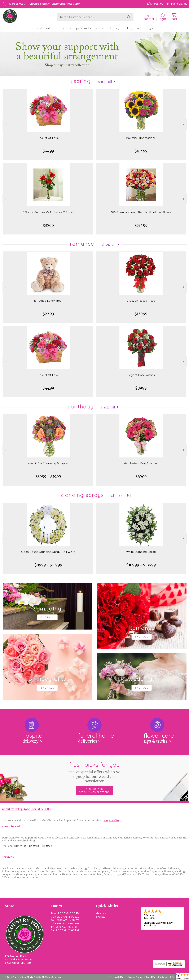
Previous (5, 124)
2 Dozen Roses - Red (141, 301)
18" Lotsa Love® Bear (48, 301)
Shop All (105, 82)
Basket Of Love (48, 138)
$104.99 (141, 151)
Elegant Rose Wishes (141, 375)
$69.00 (141, 477)
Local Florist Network (157, 977)
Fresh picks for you (95, 772)
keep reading (112, 820)
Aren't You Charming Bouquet (48, 463)
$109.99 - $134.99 (141, 565)
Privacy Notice (135, 977)
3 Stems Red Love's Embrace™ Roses (48, 212)
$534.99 (141, 226)
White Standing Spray (141, 552)
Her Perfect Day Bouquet (141, 463)
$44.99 (48, 151)
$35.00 (48, 226)
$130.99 (141, 314)
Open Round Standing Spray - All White (48, 552)
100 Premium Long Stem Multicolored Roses (141, 212)
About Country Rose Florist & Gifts (26, 809)
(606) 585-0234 (16, 4)
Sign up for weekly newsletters (94, 791)
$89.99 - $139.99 (48, 565)
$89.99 (141, 388)
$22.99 (48, 314)
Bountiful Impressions (141, 138)
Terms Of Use (117, 977)
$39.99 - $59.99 (48, 477)
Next (184, 124)
